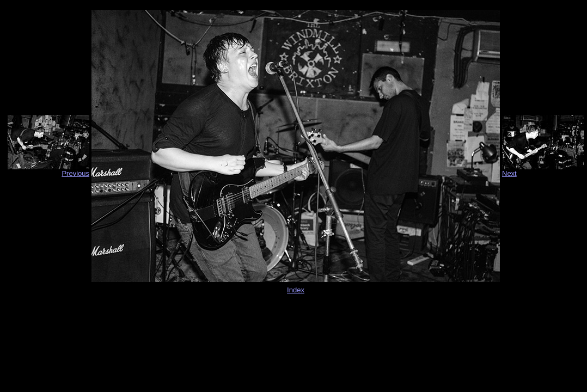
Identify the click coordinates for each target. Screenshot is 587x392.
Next (509, 173)
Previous (75, 173)
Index (296, 290)
